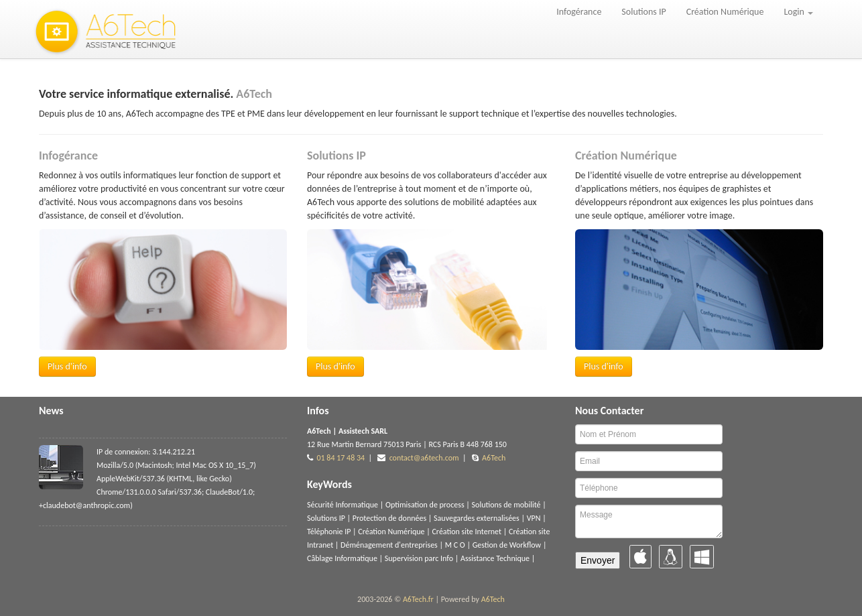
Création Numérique (725, 12)
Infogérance (579, 12)
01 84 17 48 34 (341, 458)
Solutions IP (643, 12)
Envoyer (598, 560)
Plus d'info (67, 366)
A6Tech (494, 458)
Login (798, 12)
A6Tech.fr (418, 599)
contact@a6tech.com (424, 458)
